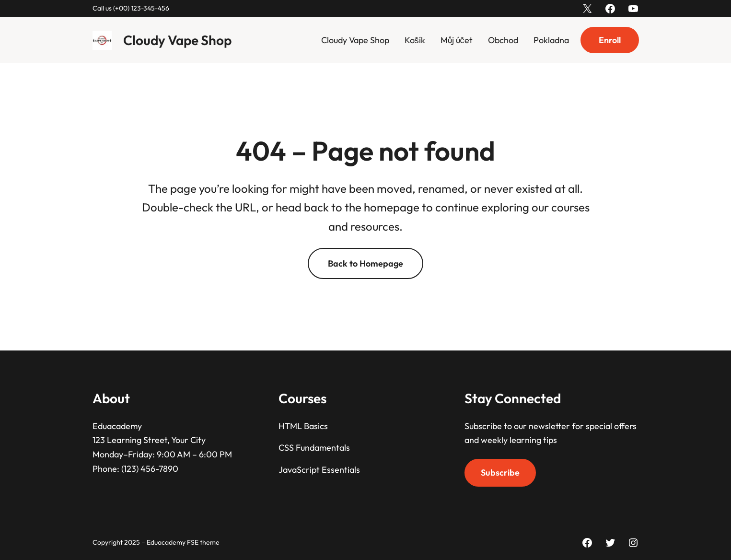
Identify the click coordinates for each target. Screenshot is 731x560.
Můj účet (457, 40)
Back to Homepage (365, 263)
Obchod (503, 40)
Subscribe (500, 472)
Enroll (610, 40)
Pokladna (551, 40)
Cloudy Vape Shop (177, 40)
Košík (415, 40)
